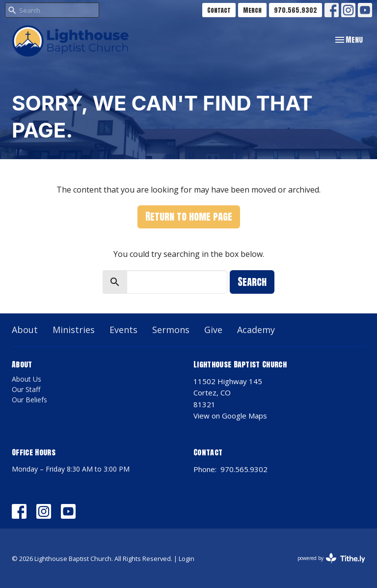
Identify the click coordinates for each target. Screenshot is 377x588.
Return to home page (189, 216)
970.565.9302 (296, 10)
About (25, 330)
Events (123, 330)
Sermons (171, 330)
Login (187, 559)
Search (252, 282)
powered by (331, 558)
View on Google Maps (230, 416)
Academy (256, 330)
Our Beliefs (29, 400)
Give (213, 330)
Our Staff (26, 389)
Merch (252, 10)
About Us (27, 379)
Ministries (74, 330)
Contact (219, 10)
